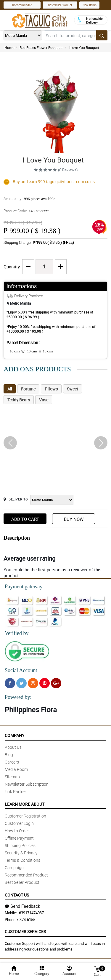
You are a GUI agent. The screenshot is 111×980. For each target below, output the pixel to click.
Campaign (14, 867)
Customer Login (19, 823)
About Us (13, 747)
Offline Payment (19, 838)
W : (29, 352)
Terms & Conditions (22, 860)
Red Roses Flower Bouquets (41, 47)
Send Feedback (22, 906)
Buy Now (74, 519)
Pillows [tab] (51, 389)
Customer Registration (25, 816)
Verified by (17, 633)
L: (13, 352)
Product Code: (26, 211)
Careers (12, 762)
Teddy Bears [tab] (19, 400)
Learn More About (25, 804)
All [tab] (10, 389)
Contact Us (17, 895)
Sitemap (12, 777)
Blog (9, 755)
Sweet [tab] (73, 389)
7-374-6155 (26, 920)
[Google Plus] (56, 683)
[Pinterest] (45, 683)
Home (9, 47)
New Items (90, 5)
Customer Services (25, 931)
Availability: (29, 198)
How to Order (17, 831)
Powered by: (18, 697)
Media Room (16, 769)
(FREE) (68, 242)
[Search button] (102, 35)
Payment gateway (24, 587)
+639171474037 (30, 913)
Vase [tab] (44, 400)
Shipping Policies (20, 845)
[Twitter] (21, 683)
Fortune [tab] (28, 389)
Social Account (21, 670)
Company (15, 735)
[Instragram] (33, 683)
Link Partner (16, 791)
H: (46, 352)
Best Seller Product (60, 5)
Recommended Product (26, 875)
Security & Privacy (21, 853)
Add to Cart (25, 519)
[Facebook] (10, 683)
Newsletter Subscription (27, 784)
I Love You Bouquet (84, 47)
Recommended (22, 5)
